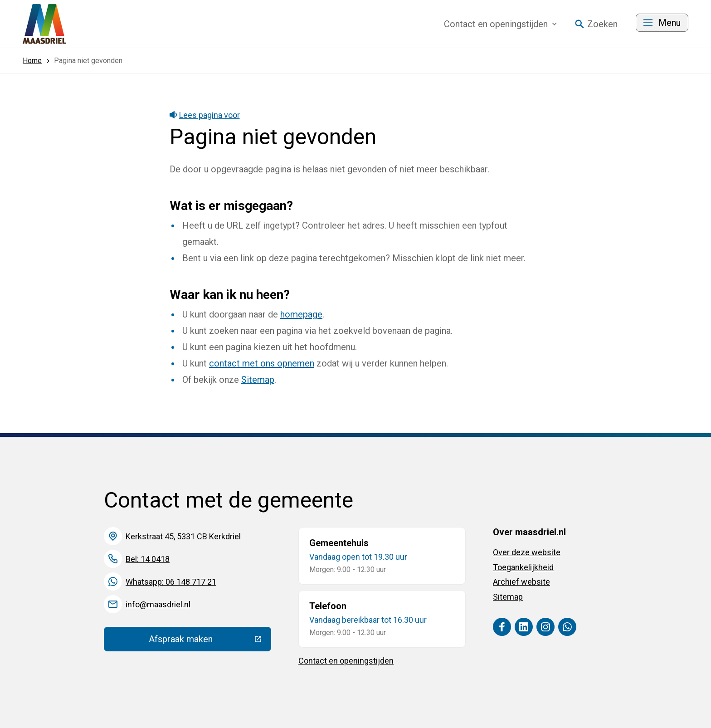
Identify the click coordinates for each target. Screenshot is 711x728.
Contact (500, 24)
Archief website (521, 582)
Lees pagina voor (205, 115)
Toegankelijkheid (523, 567)
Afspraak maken (210, 641)
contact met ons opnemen (262, 363)
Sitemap (258, 380)
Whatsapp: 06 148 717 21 (171, 582)
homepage (301, 314)
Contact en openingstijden (346, 661)
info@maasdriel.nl (158, 604)
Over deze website (527, 552)
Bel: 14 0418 (148, 559)
